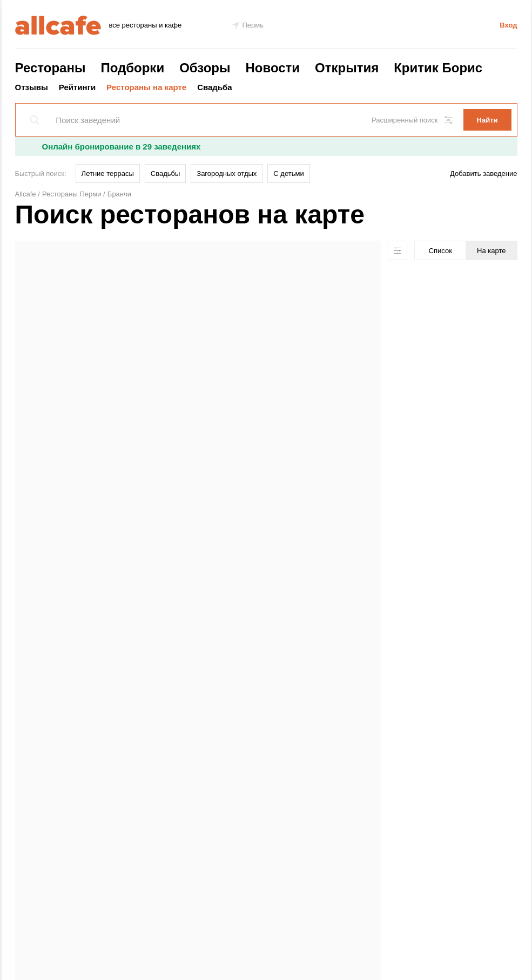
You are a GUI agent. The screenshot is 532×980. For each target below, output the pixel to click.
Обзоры (205, 68)
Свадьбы (166, 173)
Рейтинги (77, 87)
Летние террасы (108, 173)
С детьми (288, 173)
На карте (491, 251)
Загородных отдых (227, 173)
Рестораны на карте (146, 87)
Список (440, 251)
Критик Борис (438, 68)
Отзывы (32, 87)
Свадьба (215, 87)
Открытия (347, 68)
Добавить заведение (483, 173)
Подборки (132, 68)
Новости (272, 68)
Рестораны (50, 68)
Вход (508, 25)
